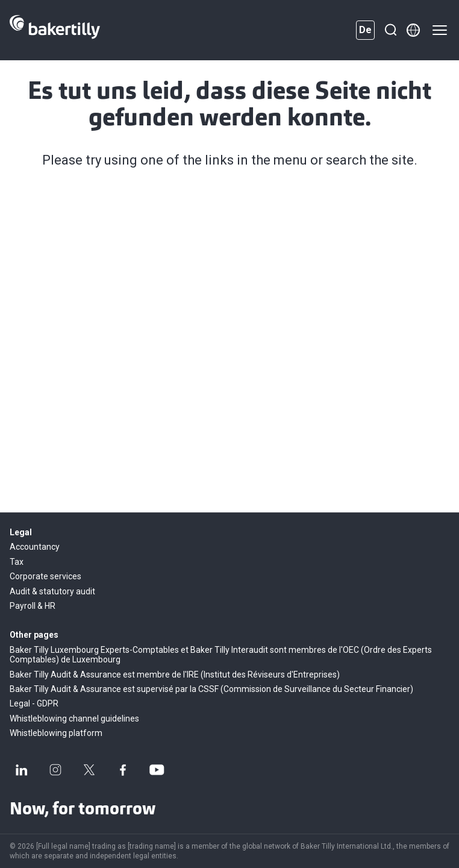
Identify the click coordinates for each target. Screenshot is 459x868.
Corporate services (45, 576)
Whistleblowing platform (56, 733)
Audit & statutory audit (52, 591)
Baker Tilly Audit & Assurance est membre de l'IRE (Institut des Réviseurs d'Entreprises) (175, 675)
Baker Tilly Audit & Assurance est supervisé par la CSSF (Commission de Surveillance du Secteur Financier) (211, 689)
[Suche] (390, 30)
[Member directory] (413, 30)
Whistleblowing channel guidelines (74, 719)
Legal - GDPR (34, 703)
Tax (17, 562)
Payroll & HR (33, 606)
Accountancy (35, 547)
